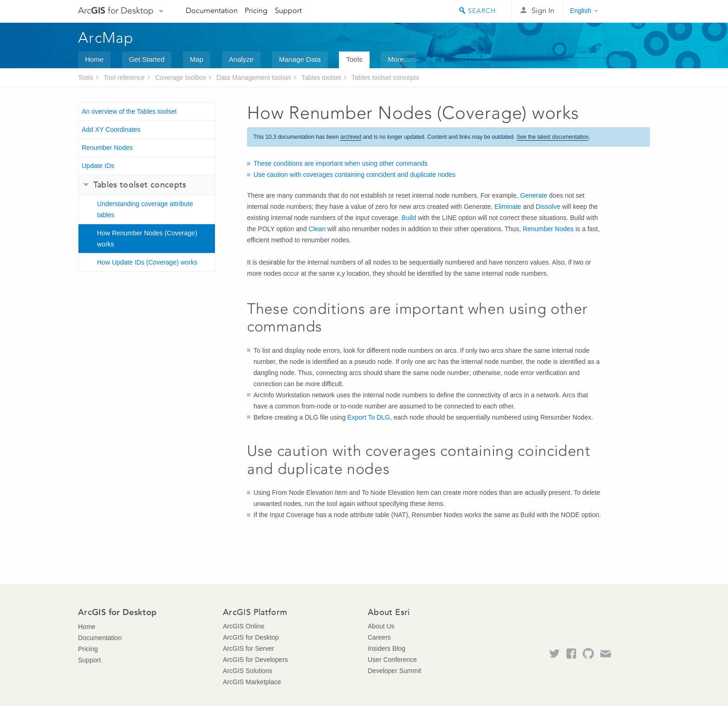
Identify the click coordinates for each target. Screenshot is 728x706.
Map (197, 59)
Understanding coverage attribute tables (145, 209)
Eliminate (508, 207)
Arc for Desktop (116, 10)
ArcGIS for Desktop (251, 637)
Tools (354, 59)
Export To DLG (369, 417)
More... (399, 59)
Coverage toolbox (181, 78)
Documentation (212, 10)
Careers (379, 637)
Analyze (241, 59)
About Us (381, 626)
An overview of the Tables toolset (129, 111)
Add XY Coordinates (111, 130)
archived (351, 137)
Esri (630, 11)
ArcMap (106, 38)
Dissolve (548, 207)
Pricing (256, 10)
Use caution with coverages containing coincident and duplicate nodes (354, 175)
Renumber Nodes (107, 148)
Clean (317, 229)
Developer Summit (394, 671)
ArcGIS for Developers (255, 660)
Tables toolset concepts (385, 78)
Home (94, 59)
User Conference (392, 660)
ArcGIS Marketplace (252, 682)
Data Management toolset (253, 78)
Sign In (543, 10)
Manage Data (300, 59)
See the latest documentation (553, 137)
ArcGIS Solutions (248, 671)
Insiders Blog (387, 648)
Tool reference (124, 78)
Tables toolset (321, 78)
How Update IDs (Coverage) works (147, 262)
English (581, 11)
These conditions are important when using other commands (341, 163)
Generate (533, 195)
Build (409, 218)
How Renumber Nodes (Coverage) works (147, 239)
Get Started (147, 59)
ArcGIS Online (244, 626)
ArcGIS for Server (248, 648)
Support (288, 10)
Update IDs (98, 166)
